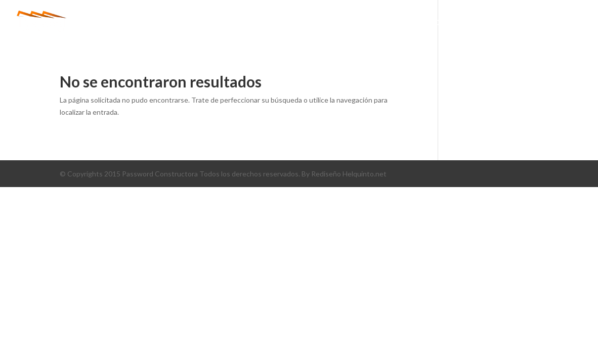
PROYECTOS (356, 23)
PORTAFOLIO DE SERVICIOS (441, 23)
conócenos (297, 23)
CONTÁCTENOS (533, 23)
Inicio (248, 23)
